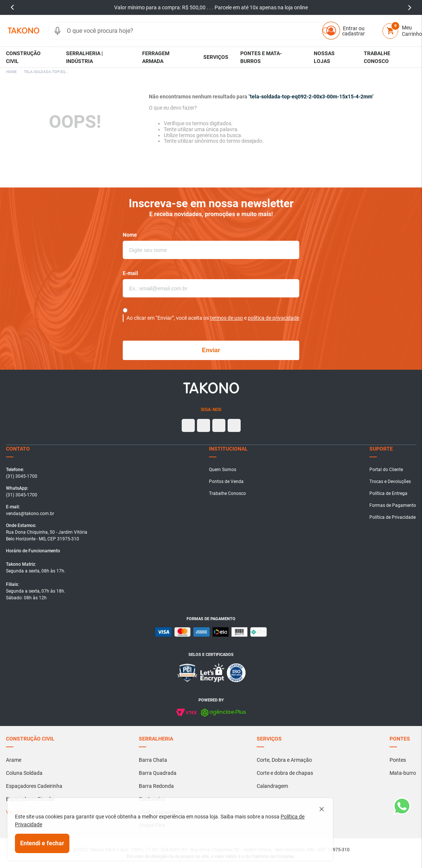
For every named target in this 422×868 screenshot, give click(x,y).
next (410, 7)
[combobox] (192, 31)
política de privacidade (273, 318)
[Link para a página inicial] (11, 72)
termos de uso (226, 318)
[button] (57, 31)
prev (12, 7)
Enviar (211, 350)
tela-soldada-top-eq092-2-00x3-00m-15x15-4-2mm (46, 72)
